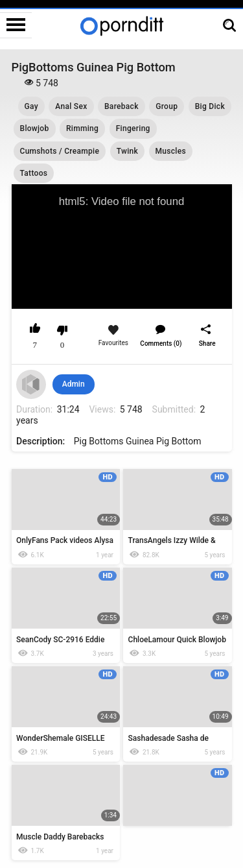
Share (207, 344)
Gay (31, 106)
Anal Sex (71, 106)
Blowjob (35, 128)
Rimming (82, 128)
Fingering (133, 128)
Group (167, 106)
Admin (74, 384)
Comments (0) (161, 344)
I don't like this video (63, 330)
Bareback (121, 106)
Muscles (171, 151)
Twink (127, 151)
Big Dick (210, 106)
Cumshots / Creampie (60, 151)
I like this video (35, 330)
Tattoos (34, 173)
